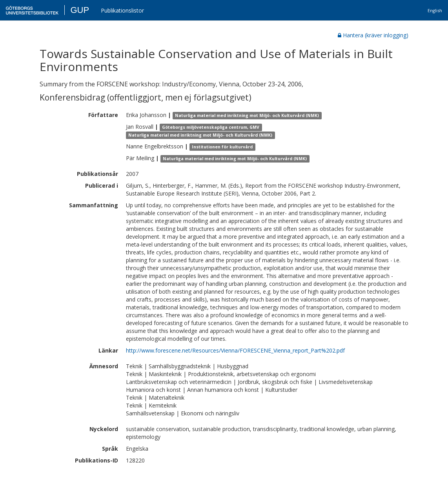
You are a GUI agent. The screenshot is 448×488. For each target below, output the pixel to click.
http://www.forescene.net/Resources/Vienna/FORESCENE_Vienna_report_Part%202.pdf (235, 350)
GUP (80, 10)
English (435, 10)
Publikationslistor (122, 10)
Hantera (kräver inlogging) (373, 35)
